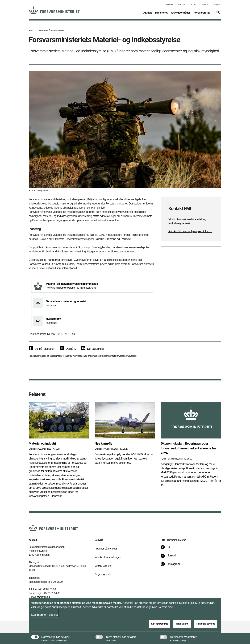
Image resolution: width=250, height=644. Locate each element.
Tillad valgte (182, 624)
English (217, 5)
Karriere (181, 5)
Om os (193, 5)
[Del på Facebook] (41, 349)
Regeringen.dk (103, 574)
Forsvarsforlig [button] (202, 12)
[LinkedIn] (172, 557)
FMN (31, 30)
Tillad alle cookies (205, 624)
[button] (218, 14)
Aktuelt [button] (148, 12)
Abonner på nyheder (106, 549)
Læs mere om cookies (45, 615)
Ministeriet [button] (161, 12)
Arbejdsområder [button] (181, 12)
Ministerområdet (57, 30)
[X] (169, 549)
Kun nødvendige (160, 624)
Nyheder (170, 5)
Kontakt (205, 5)
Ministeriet (43, 30)
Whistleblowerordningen (108, 557)
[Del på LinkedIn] (93, 349)
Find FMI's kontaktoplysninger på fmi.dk (190, 231)
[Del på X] (68, 349)
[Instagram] (173, 566)
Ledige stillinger (103, 566)
